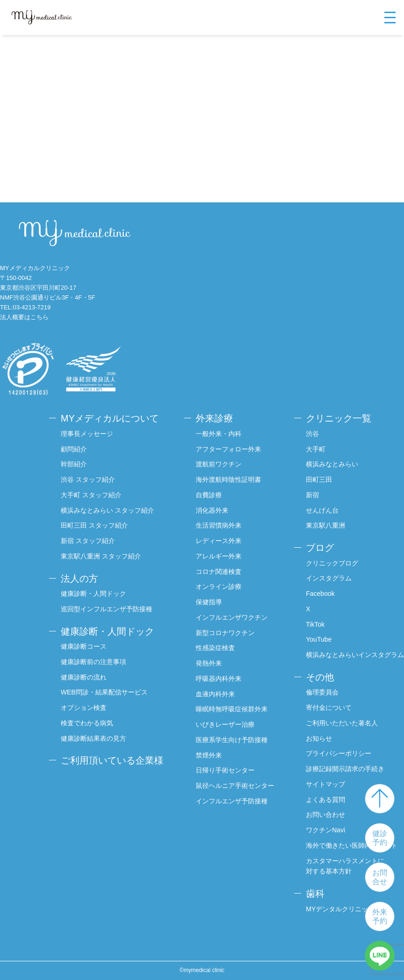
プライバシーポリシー (339, 753)
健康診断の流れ (84, 677)
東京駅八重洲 (326, 525)
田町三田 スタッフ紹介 (94, 525)
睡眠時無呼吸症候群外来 (232, 709)
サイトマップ (326, 784)
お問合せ (380, 877)
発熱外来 (209, 663)
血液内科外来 (215, 694)
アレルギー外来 (219, 556)
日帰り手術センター (225, 770)
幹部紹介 (74, 464)
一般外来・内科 (219, 434)
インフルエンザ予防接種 (232, 801)
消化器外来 (212, 510)
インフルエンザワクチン (232, 617)
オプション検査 (84, 708)
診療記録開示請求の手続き (345, 769)
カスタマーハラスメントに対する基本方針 (345, 866)
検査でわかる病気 (87, 723)
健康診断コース (84, 646)
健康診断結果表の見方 (93, 738)
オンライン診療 (219, 587)
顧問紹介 (74, 449)
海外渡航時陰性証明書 (228, 479)
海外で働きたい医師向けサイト (352, 845)
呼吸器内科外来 (219, 679)
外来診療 (214, 418)
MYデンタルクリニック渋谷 (347, 909)
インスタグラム (329, 578)
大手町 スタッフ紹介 (91, 495)
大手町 (316, 449)
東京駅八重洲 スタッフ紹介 (101, 556)
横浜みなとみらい (332, 464)
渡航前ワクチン (219, 464)
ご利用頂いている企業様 (112, 760)
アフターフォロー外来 (228, 449)
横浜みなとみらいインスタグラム (355, 655)
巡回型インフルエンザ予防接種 (106, 609)
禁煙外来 (209, 755)
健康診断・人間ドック (93, 594)
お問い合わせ (326, 815)
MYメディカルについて (110, 418)
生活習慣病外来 (219, 525)
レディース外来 (219, 541)
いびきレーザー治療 (225, 724)
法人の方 (79, 579)
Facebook (320, 594)
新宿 (312, 495)
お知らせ (319, 738)
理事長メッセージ (87, 434)
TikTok (315, 624)
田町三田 (319, 479)
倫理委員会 (322, 692)
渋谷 (312, 434)
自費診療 (209, 495)
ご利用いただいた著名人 (342, 723)
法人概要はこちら (24, 317)
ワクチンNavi (326, 830)
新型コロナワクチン (225, 633)
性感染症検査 (215, 648)
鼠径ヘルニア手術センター (235, 786)
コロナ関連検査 (219, 572)
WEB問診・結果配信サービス (104, 692)
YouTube (319, 639)
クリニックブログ (332, 563)
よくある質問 (326, 800)
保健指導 (209, 602)
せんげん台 (322, 510)
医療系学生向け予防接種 (232, 740)
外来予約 (380, 916)
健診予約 (380, 838)
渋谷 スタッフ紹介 (88, 479)
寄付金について (329, 708)
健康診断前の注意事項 (93, 662)
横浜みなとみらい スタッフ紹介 (107, 510)
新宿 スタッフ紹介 (88, 541)
